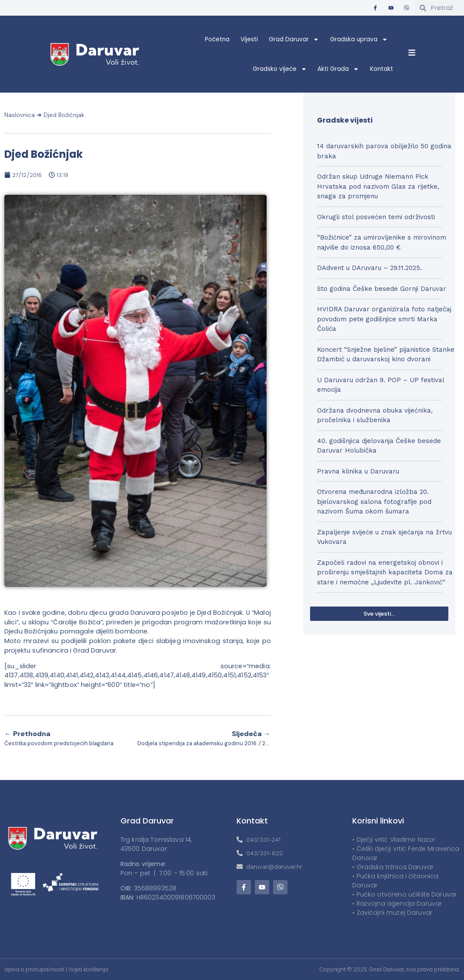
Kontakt (382, 69)
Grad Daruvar (294, 40)
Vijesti (249, 39)
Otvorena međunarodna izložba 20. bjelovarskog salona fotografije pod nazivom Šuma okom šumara (374, 502)
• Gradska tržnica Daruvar (393, 867)
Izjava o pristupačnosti (34, 969)
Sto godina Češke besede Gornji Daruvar (382, 289)
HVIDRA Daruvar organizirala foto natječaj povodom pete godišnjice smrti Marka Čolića (384, 319)
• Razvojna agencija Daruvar (397, 903)
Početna (217, 39)
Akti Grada (338, 69)
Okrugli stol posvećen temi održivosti (376, 217)
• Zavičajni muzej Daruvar (392, 913)
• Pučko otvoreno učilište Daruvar (404, 894)
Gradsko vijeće (280, 69)
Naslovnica (20, 115)
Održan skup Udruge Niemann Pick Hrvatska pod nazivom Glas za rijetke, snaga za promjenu (378, 186)
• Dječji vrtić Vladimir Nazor (394, 840)
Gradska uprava (359, 40)
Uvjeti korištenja (88, 969)
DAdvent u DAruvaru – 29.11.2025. (369, 268)
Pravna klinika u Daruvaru (358, 471)
